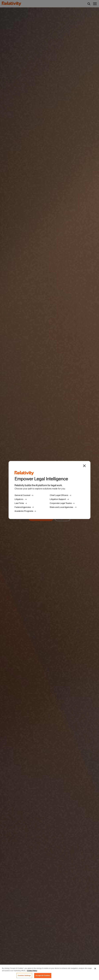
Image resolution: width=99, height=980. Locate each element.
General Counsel (22, 495)
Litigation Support (58, 499)
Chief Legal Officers (59, 495)
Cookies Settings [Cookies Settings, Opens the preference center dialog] (24, 976)
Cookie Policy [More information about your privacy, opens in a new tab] (32, 971)
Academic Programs (24, 511)
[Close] (84, 466)
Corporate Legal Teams (61, 503)
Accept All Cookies (43, 976)
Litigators (19, 499)
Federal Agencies (23, 507)
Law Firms (19, 503)
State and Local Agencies (62, 507)
